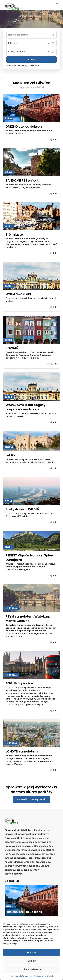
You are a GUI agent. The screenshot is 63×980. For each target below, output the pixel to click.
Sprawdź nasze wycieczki (32, 799)
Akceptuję (32, 952)
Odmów (32, 961)
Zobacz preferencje (31, 969)
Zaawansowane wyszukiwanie (23, 65)
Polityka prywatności (43, 976)
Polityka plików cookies (21, 976)
